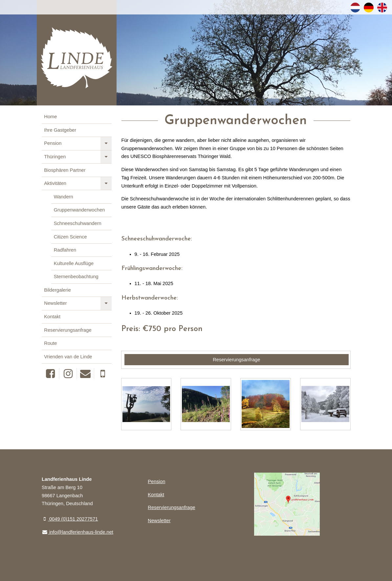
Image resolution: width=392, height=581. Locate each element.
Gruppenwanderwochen (79, 210)
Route (50, 343)
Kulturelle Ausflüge (74, 263)
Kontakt (52, 317)
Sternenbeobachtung (76, 277)
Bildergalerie (57, 290)
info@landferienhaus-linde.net (77, 532)
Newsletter (55, 303)
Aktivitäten (55, 183)
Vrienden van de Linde (68, 357)
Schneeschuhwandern (78, 223)
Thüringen (55, 157)
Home (50, 117)
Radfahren (65, 250)
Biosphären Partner (65, 170)
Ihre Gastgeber (60, 130)
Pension (53, 143)
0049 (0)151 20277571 (70, 519)
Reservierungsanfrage (68, 330)
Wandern (64, 197)
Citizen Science (70, 237)
